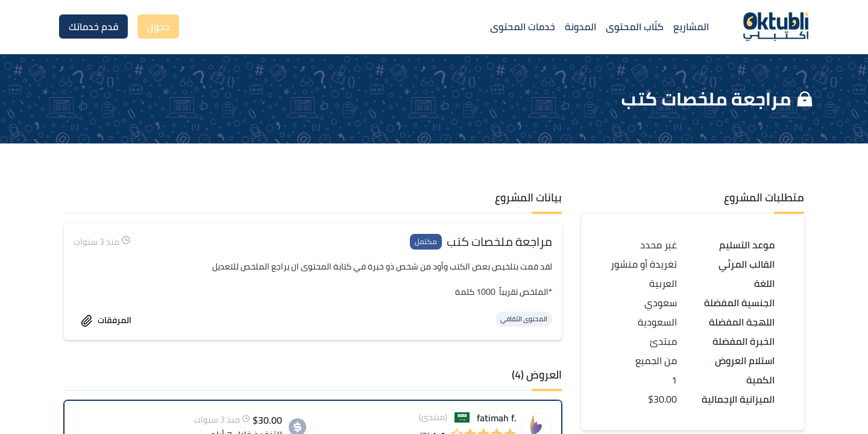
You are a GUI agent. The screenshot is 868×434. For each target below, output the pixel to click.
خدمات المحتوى (523, 27)
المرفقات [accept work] (106, 320)
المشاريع (691, 27)
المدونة (580, 27)
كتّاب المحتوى (635, 27)
